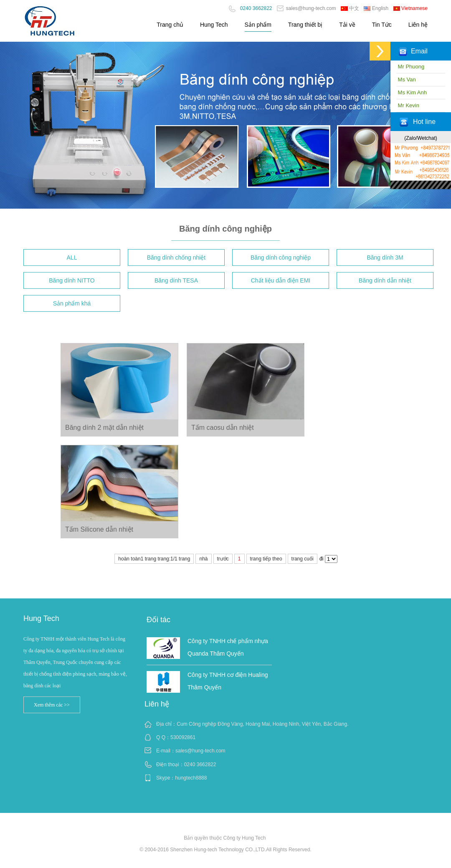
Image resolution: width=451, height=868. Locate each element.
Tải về (347, 25)
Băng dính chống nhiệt (176, 257)
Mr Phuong (410, 67)
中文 (350, 8)
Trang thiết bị (305, 25)
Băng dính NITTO (72, 280)
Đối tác (158, 620)
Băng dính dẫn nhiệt (385, 280)
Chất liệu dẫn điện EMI (281, 280)
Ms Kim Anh (412, 92)
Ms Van (406, 79)
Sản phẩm (258, 25)
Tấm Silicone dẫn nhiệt (99, 529)
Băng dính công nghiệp (281, 257)
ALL (72, 257)
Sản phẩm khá (72, 303)
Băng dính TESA (176, 280)
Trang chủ (170, 25)
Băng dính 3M (385, 257)
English (376, 8)
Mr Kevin (408, 105)
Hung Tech (214, 25)
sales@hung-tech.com (307, 8)
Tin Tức (382, 25)
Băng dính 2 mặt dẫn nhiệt (104, 428)
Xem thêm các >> (52, 705)
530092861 (183, 737)
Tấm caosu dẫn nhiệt (223, 428)
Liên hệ (418, 25)
